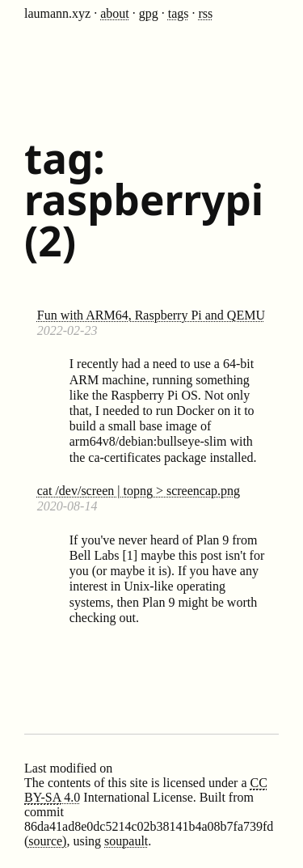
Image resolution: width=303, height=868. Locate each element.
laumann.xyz (57, 13)
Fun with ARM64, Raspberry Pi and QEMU (151, 315)
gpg (149, 13)
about (115, 13)
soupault (126, 841)
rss (206, 13)
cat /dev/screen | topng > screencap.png (139, 491)
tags (179, 13)
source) (47, 841)
